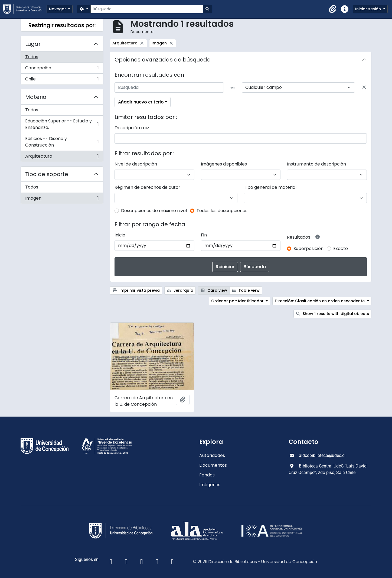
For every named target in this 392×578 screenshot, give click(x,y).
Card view (214, 290)
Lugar (33, 44)
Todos (32, 57)
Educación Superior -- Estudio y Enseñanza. (62, 124)
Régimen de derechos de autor (147, 187)
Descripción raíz (132, 128)
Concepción (62, 69)
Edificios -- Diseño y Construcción (62, 142)
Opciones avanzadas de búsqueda (163, 60)
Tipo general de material (270, 187)
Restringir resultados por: (62, 25)
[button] (333, 9)
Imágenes (210, 485)
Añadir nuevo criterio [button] (141, 102)
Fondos (207, 475)
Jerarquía (180, 290)
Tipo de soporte (47, 174)
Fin (204, 235)
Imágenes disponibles (224, 164)
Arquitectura (62, 157)
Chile (62, 80)
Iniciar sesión (369, 9)
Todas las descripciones (222, 211)
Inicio (120, 235)
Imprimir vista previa (136, 290)
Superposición (308, 249)
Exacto (341, 249)
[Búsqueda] (147, 9)
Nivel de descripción (136, 164)
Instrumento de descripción (316, 164)
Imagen (62, 199)
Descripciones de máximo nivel (154, 211)
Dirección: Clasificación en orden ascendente (320, 301)
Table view (246, 290)
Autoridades (212, 455)
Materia (36, 97)
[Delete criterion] (364, 87)
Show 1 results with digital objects (333, 314)
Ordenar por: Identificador (238, 301)
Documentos (213, 465)
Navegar (58, 9)
